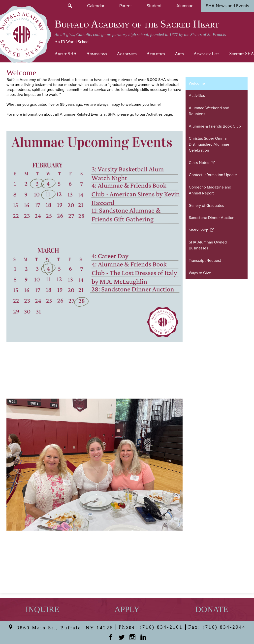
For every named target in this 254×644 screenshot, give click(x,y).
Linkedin (143, 637)
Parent (126, 6)
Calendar (96, 6)
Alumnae (185, 6)
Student (154, 6)
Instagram (132, 637)
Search (70, 6)
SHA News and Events (227, 6)
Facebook (111, 637)
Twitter (122, 637)
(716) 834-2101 (161, 627)
